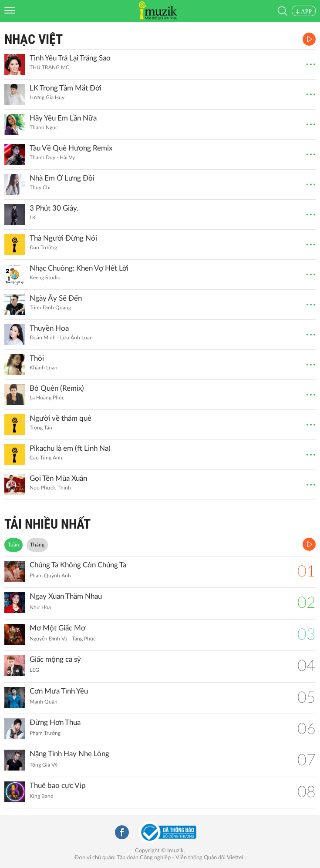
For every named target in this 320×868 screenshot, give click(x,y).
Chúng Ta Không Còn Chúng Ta (78, 565)
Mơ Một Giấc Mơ (57, 628)
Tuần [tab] (13, 545)
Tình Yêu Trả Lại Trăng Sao (70, 58)
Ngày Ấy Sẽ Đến (56, 298)
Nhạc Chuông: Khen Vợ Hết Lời (79, 268)
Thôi (37, 358)
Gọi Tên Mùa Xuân (58, 478)
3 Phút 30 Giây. (54, 208)
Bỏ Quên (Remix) (57, 388)
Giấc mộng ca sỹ (55, 659)
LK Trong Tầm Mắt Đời (66, 88)
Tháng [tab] (37, 545)
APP (304, 12)
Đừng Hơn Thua (55, 722)
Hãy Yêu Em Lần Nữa (63, 118)
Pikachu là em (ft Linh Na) (70, 448)
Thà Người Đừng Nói (63, 238)
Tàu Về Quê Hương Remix (71, 148)
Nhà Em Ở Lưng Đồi (62, 178)
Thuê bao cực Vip (58, 786)
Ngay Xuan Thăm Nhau (66, 596)
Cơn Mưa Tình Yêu (59, 691)
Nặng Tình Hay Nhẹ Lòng (69, 754)
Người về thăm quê (61, 418)
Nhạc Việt (34, 39)
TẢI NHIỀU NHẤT (47, 524)
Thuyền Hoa (49, 328)
